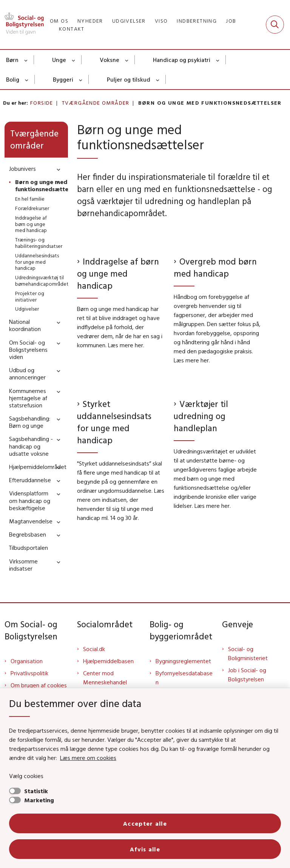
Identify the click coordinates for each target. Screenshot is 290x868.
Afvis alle (145, 849)
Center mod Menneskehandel (105, 678)
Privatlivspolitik (29, 673)
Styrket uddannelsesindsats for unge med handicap (114, 422)
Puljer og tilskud (129, 79)
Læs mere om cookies (88, 758)
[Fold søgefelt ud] (275, 25)
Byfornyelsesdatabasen (184, 678)
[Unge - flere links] (74, 60)
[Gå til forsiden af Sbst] (22, 25)
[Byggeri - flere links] (81, 79)
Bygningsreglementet (183, 661)
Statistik (36, 791)
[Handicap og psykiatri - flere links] (218, 60)
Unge (59, 60)
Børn (12, 60)
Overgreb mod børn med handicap (215, 267)
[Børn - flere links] (26, 60)
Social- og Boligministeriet (248, 653)
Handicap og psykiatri (182, 60)
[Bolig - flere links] (27, 79)
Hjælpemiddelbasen (108, 661)
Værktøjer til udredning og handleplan (201, 416)
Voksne (110, 60)
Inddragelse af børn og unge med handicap (118, 273)
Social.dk (94, 649)
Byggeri (63, 79)
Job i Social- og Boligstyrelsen (247, 675)
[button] (57, 169)
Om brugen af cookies (39, 685)
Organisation (27, 661)
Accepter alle (145, 823)
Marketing (39, 800)
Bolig (13, 79)
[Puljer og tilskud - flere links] (158, 79)
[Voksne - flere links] (127, 60)
